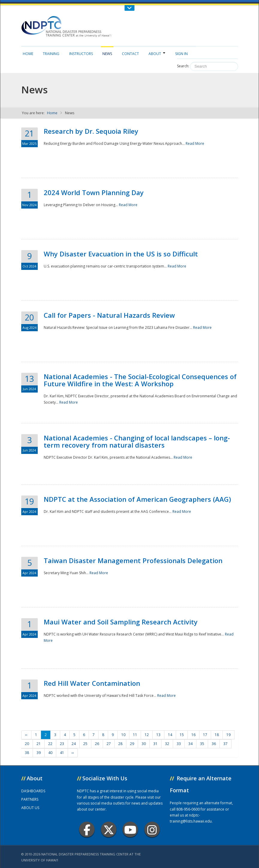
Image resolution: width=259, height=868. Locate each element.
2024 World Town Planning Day (94, 192)
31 (155, 744)
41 (62, 753)
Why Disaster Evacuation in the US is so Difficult (121, 254)
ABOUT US (30, 808)
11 (135, 735)
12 (147, 735)
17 (205, 735)
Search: (183, 66)
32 (167, 744)
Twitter (109, 830)
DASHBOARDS (33, 791)
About (157, 54)
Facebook (87, 830)
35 (202, 744)
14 (170, 735)
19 (228, 735)
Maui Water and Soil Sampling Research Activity (121, 622)
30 (144, 744)
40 (50, 753)
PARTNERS (30, 799)
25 (85, 744)
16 (193, 735)
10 (123, 735)
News (107, 54)
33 (179, 744)
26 (97, 744)
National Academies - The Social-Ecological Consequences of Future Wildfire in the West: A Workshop (140, 380)
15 (182, 735)
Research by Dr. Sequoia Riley (91, 131)
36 (214, 744)
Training (51, 54)
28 (120, 744)
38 (27, 753)
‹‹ (26, 735)
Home (28, 54)
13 (158, 735)
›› (73, 753)
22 (50, 744)
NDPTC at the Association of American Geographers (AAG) (137, 499)
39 (39, 753)
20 (27, 744)
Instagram (152, 830)
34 (190, 744)
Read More (195, 143)
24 (74, 744)
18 (217, 735)
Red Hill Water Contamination (92, 683)
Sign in (181, 54)
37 (225, 744)
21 (39, 744)
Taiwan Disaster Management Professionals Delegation (133, 560)
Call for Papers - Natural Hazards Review (109, 315)
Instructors (81, 54)
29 (132, 744)
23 (62, 744)
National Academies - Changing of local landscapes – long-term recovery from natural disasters (137, 441)
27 (109, 744)
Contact (130, 54)
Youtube (130, 830)
